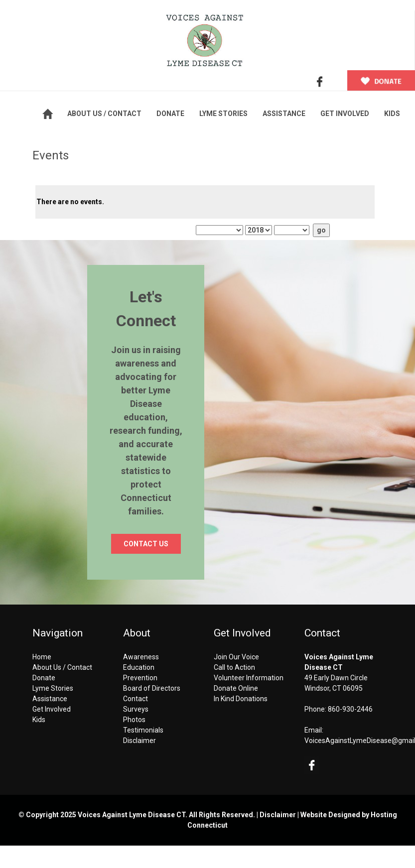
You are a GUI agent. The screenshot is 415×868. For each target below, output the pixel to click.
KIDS (392, 114)
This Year (124, 230)
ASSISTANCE (284, 114)
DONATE (170, 114)
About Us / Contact (62, 667)
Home (42, 657)
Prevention (140, 678)
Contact (136, 699)
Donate (44, 678)
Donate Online (236, 688)
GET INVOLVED (345, 114)
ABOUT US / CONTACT (104, 114)
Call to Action (234, 667)
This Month (65, 230)
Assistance (50, 699)
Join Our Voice (236, 657)
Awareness (141, 657)
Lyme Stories (53, 688)
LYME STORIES (223, 114)
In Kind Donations (241, 699)
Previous (90, 176)
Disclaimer (139, 741)
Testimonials (143, 730)
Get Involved (52, 709)
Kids (39, 720)
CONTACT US (146, 544)
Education (139, 667)
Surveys (136, 709)
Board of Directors (152, 688)
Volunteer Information (249, 678)
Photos (134, 720)
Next (317, 176)
